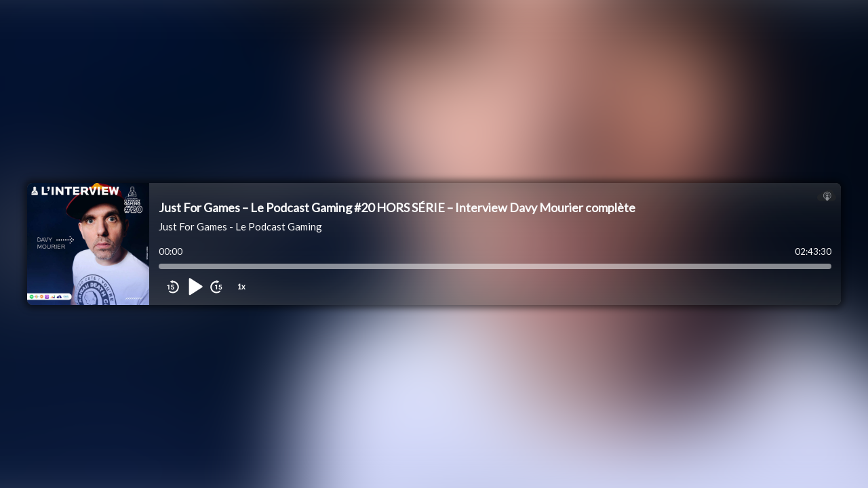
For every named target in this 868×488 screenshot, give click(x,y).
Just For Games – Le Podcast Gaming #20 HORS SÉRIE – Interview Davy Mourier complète (397, 207)
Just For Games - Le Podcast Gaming (240, 226)
